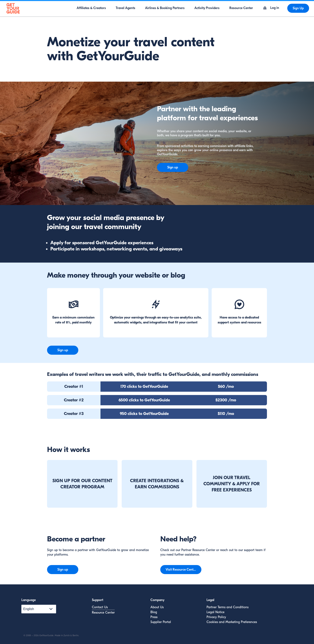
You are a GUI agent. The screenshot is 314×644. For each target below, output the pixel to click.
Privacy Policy (216, 617)
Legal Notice (215, 612)
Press (154, 617)
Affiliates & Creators (91, 8)
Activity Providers (207, 8)
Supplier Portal (161, 622)
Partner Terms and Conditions (227, 607)
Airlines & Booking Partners (165, 8)
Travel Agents (125, 8)
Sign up (173, 167)
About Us (157, 607)
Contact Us (100, 607)
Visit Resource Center (181, 570)
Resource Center (241, 8)
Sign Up (298, 8)
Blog (154, 612)
